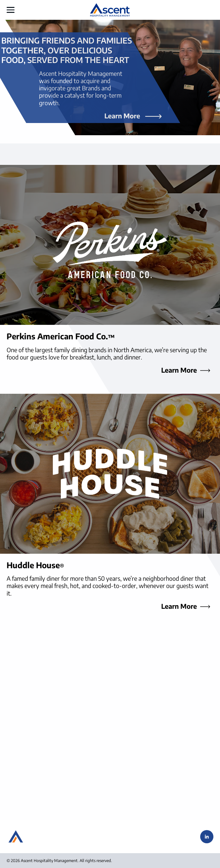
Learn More (122, 115)
